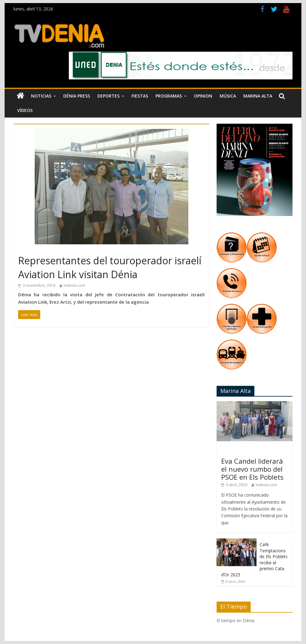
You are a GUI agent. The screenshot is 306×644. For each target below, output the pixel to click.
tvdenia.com (74, 285)
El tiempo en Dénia (235, 620)
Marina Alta (258, 96)
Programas (169, 96)
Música (228, 96)
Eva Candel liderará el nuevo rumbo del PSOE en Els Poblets (252, 469)
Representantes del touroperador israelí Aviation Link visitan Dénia (110, 267)
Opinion (203, 96)
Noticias (41, 96)
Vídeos (25, 110)
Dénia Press (77, 96)
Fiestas (140, 96)
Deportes (108, 96)
